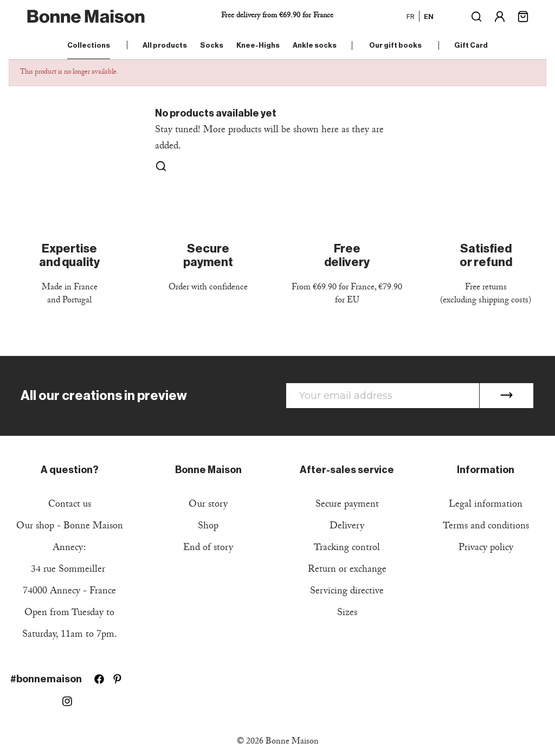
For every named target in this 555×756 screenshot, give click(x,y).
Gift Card (471, 45)
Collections (89, 45)
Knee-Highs (258, 45)
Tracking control (347, 549)
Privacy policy (486, 549)
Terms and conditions (486, 527)
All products (165, 45)
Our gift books (395, 45)
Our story (208, 505)
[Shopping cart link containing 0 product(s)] (523, 15)
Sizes (347, 614)
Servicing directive (347, 592)
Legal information (486, 505)
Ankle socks (315, 45)
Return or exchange (347, 570)
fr (411, 16)
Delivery (347, 527)
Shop (208, 527)
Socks (212, 45)
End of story (208, 549)
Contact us (70, 505)
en (429, 16)
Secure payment (347, 505)
